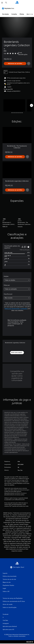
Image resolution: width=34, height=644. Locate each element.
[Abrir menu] (2, 3)
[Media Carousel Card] (14, 105)
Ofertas (22, 14)
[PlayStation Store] (8, 8)
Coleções (14, 14)
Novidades (6, 14)
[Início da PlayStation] (17, 3)
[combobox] (17, 280)
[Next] (31, 105)
